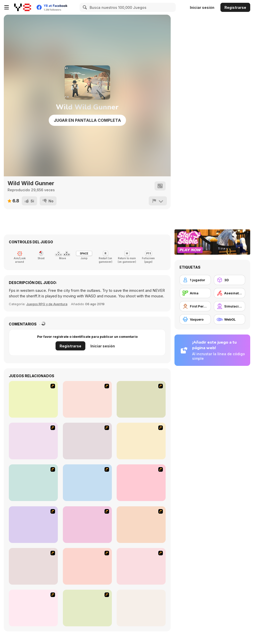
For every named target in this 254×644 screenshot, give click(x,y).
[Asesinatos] (230, 293)
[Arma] (195, 293)
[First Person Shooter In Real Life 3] (141, 441)
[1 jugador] (195, 280)
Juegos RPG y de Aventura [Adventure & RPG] (47, 304)
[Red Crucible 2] (141, 608)
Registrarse (235, 7)
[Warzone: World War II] (141, 399)
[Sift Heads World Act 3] (33, 566)
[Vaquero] (195, 319)
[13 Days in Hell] (33, 441)
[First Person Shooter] (195, 306)
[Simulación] (230, 306)
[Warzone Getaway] (87, 608)
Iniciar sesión (202, 7)
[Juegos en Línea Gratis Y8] (23, 7)
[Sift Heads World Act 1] (33, 525)
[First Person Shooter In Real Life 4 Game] (33, 483)
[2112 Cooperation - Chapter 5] (87, 483)
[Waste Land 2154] (33, 399)
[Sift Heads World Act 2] (141, 525)
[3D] (230, 280)
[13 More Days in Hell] (141, 483)
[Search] (84, 7)
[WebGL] (230, 319)
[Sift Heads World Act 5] (141, 566)
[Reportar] (158, 201)
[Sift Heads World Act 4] (87, 566)
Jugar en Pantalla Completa (87, 120)
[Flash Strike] (87, 399)
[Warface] (87, 525)
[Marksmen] (87, 441)
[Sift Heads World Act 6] (33, 608)
